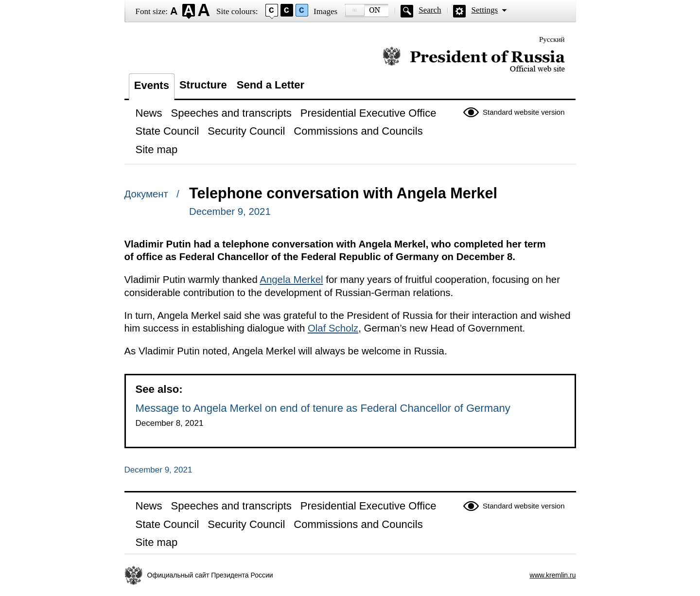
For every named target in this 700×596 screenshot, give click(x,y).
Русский (552, 39)
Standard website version (524, 112)
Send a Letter (271, 85)
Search (430, 10)
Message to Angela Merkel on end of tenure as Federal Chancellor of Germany (323, 408)
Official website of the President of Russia (474, 60)
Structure (203, 85)
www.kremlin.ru (553, 575)
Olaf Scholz (333, 328)
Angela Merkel (291, 280)
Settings (484, 10)
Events (152, 85)
